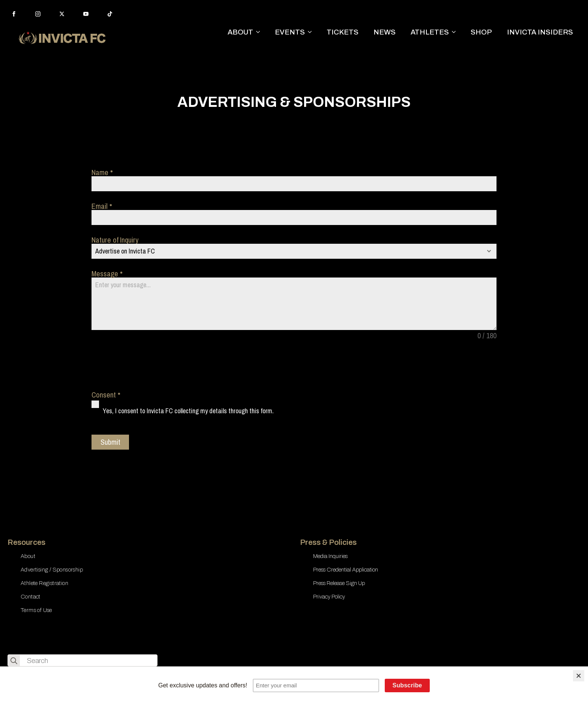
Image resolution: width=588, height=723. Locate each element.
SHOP (481, 32)
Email (102, 206)
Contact (31, 597)
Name (102, 172)
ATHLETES (430, 32)
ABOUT (240, 32)
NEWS (385, 32)
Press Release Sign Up (339, 583)
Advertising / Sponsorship (52, 570)
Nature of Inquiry (115, 240)
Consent (106, 395)
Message (107, 274)
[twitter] (62, 14)
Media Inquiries (330, 556)
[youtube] (86, 14)
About (28, 556)
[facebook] (14, 14)
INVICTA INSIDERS (540, 32)
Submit (110, 442)
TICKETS (343, 32)
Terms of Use (36, 610)
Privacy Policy (329, 597)
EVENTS (290, 32)
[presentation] (148, 365)
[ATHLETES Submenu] (456, 32)
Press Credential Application (346, 570)
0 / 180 (487, 336)
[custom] (110, 14)
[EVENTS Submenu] (312, 32)
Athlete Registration (44, 583)
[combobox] (294, 251)
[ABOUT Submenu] (260, 32)
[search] (14, 661)
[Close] (579, 676)
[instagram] (38, 14)
